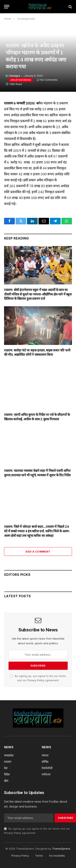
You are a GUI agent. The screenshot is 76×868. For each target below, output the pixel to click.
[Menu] (7, 7)
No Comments (47, 80)
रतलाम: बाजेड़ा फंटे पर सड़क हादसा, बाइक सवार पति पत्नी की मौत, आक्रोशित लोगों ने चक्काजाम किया (37, 352)
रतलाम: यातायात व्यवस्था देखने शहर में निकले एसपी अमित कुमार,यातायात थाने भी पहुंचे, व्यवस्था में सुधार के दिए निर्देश (37, 473)
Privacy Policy (36, 680)
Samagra (15, 76)
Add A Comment (38, 551)
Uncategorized (21, 80)
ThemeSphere (61, 849)
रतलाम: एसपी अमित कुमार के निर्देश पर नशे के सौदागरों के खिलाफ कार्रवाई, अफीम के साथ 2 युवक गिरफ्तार (37, 417)
